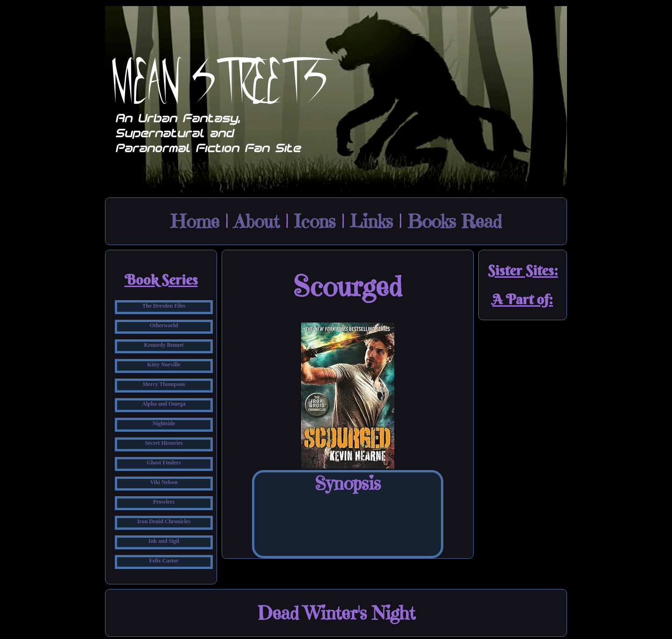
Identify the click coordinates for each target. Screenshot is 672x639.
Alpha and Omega (164, 404)
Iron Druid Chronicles (164, 521)
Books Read (455, 221)
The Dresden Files (164, 306)
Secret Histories (164, 443)
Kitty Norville (164, 365)
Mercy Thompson (164, 384)
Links (371, 221)
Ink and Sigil (164, 541)
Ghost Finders (164, 463)
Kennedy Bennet (164, 345)
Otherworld (164, 325)
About (257, 221)
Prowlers (164, 502)
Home (195, 221)
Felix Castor (164, 561)
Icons (315, 221)
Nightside (164, 423)
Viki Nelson (164, 482)
